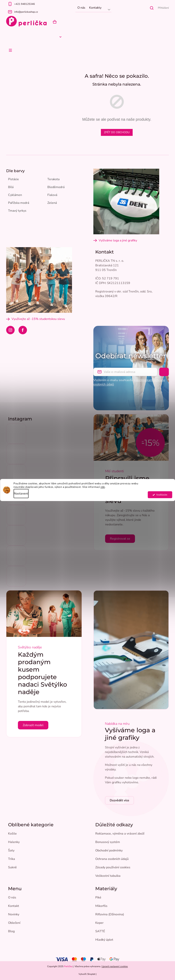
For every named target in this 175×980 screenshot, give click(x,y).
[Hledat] (152, 8)
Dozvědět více (119, 800)
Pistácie (13, 179)
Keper (99, 923)
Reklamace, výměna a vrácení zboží (120, 834)
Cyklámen (15, 195)
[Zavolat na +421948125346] (41, 4)
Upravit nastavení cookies (115, 966)
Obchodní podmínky (109, 850)
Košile (12, 834)
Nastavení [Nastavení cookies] (21, 494)
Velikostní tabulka (108, 876)
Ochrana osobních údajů (112, 859)
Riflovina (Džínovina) (110, 914)
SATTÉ (100, 931)
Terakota (53, 179)
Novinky (14, 914)
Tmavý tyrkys (17, 211)
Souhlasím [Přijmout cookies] (162, 495)
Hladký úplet (104, 940)
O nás (81, 8)
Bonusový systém (108, 842)
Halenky (14, 842)
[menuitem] (14, 37)
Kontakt (14, 906)
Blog (11, 931)
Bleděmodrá (56, 187)
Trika (12, 859)
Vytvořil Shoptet (87, 974)
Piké (98, 897)
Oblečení (14, 923)
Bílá (11, 187)
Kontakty (95, 8)
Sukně (12, 867)
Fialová (52, 195)
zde (103, 487)
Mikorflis (101, 906)
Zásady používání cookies (113, 867)
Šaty (11, 850)
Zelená (52, 203)
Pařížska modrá (19, 203)
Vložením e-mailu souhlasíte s (129, 382)
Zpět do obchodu (117, 132)
